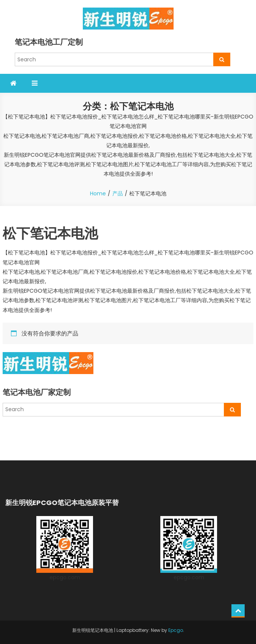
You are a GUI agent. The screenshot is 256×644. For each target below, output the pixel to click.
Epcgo (176, 630)
